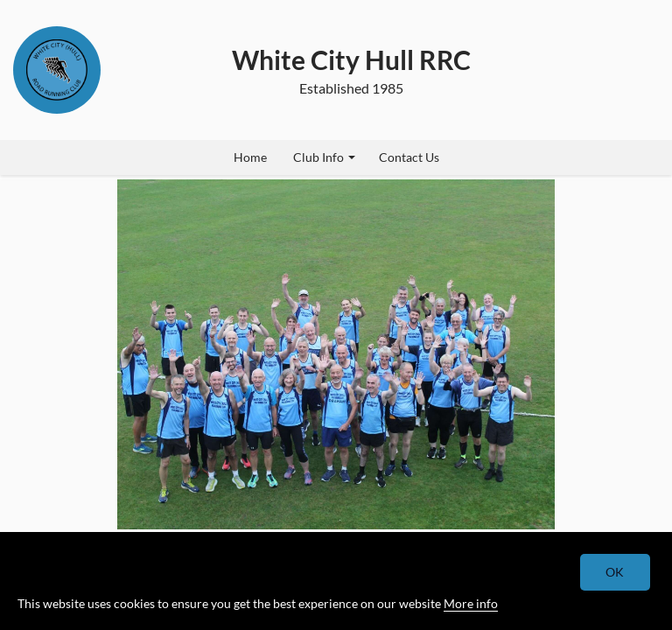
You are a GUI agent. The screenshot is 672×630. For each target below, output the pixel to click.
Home (250, 157)
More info (471, 603)
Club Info (324, 157)
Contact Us (409, 157)
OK (616, 572)
